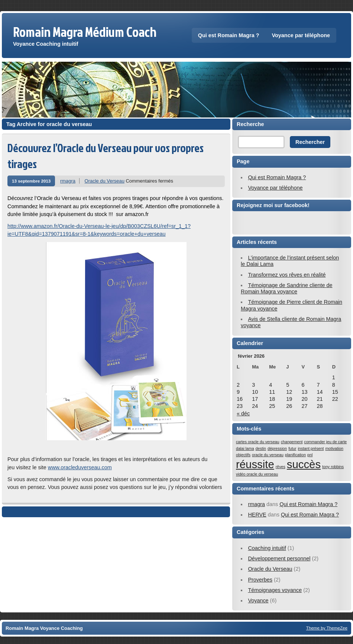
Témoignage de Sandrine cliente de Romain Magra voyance (287, 288)
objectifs (243, 455)
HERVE (257, 515)
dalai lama (245, 448)
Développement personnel (279, 558)
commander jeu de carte (325, 442)
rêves (281, 467)
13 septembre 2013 (31, 181)
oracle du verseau (268, 455)
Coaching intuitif (267, 548)
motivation (334, 448)
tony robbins (333, 467)
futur (292, 448)
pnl (310, 455)
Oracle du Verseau (105, 181)
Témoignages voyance (275, 590)
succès (304, 464)
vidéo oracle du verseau (257, 474)
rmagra (68, 181)
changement (292, 442)
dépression (277, 448)
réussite (255, 464)
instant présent (311, 448)
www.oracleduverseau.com (80, 467)
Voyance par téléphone (301, 35)
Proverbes (260, 580)
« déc (243, 413)
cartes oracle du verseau (258, 442)
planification (295, 455)
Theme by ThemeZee (327, 628)
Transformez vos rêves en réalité (287, 275)
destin (261, 448)
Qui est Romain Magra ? (229, 35)
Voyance (258, 600)
